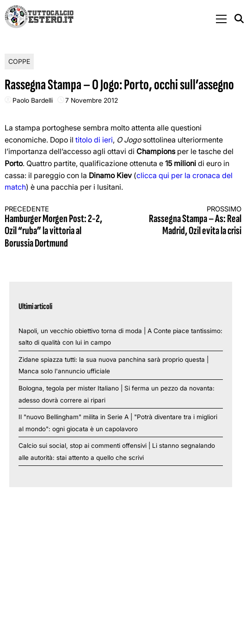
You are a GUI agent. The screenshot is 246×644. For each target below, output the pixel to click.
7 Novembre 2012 (92, 100)
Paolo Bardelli (33, 100)
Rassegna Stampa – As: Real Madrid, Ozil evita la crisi (188, 221)
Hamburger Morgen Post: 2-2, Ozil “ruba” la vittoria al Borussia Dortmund (58, 227)
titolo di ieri (94, 140)
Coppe (19, 61)
